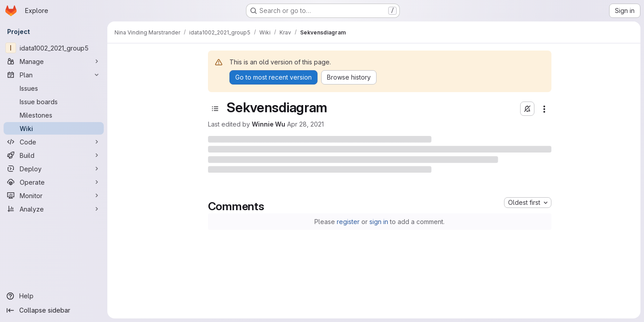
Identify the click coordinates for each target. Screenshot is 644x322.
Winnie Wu (269, 124)
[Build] (54, 155)
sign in (379, 222)
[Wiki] (54, 128)
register (348, 222)
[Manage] (54, 61)
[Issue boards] (54, 102)
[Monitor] (54, 195)
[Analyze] (54, 209)
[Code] (54, 142)
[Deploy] (54, 169)
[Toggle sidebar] (215, 109)
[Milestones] (54, 115)
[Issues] (54, 88)
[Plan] (54, 75)
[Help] (54, 296)
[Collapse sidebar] (54, 310)
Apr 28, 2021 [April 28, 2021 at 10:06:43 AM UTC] (305, 124)
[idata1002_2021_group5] (54, 48)
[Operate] (54, 182)
